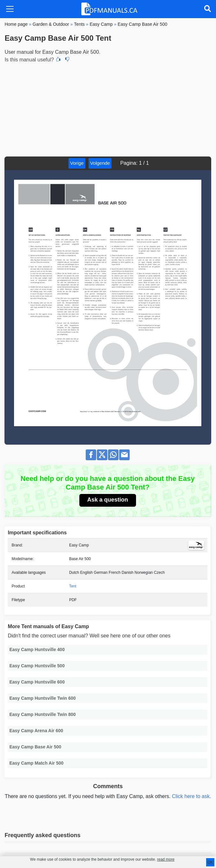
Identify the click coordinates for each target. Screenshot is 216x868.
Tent (73, 586)
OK (210, 862)
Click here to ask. (192, 796)
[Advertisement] (108, 109)
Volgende (100, 163)
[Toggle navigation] (10, 9)
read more (166, 859)
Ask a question (108, 500)
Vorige (77, 163)
